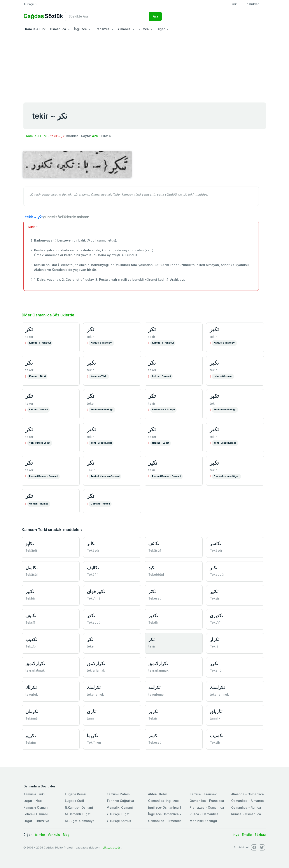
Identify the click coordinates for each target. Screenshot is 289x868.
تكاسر (215, 544)
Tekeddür (94, 622)
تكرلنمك (217, 687)
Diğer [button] (161, 29)
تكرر (214, 664)
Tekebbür (217, 574)
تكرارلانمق (158, 664)
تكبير (30, 592)
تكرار (215, 640)
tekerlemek (95, 694)
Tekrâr (215, 646)
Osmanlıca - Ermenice (165, 821)
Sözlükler (252, 4)
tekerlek (32, 694)
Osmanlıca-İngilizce (163, 801)
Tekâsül (32, 574)
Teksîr (215, 598)
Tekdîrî (215, 622)
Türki (234, 4)
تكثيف (31, 616)
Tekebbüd (156, 574)
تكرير (153, 712)
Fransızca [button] (102, 29)
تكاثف (154, 544)
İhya (236, 835)
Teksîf (30, 622)
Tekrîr (153, 718)
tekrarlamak (96, 670)
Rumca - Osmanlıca (246, 814)
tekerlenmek (219, 694)
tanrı (90, 718)
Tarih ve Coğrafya (120, 801)
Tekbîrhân (95, 598)
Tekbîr (30, 598)
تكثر (152, 592)
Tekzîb (31, 646)
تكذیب (31, 640)
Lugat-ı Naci (33, 801)
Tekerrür (216, 670)
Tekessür (155, 598)
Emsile (247, 835)
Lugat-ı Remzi (76, 794)
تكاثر (91, 544)
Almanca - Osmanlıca (248, 794)
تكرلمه (154, 687)
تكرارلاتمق (35, 664)
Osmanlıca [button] (58, 29)
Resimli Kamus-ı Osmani (44, 476)
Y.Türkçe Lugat (118, 814)
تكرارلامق (96, 664)
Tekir (91, 470)
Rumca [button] (144, 29)
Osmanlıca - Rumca (246, 807)
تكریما (92, 736)
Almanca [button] (124, 29)
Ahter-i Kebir (158, 794)
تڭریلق (216, 712)
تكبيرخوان (96, 592)
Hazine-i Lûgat (161, 443)
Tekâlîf (92, 574)
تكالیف (93, 568)
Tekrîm (31, 742)
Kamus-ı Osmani (36, 807)
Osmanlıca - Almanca (248, 801)
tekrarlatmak (35, 670)
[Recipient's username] (107, 16)
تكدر (91, 616)
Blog (66, 835)
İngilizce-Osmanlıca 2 (165, 814)
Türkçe (29, 4)
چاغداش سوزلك (112, 848)
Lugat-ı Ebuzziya (36, 821)
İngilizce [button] (80, 29)
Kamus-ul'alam (118, 794)
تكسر (153, 736)
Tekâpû (31, 550)
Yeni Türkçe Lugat (40, 443)
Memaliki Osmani (120, 807)
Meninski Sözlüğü (203, 821)
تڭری (92, 712)
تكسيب (217, 736)
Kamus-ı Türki (36, 29)
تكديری (216, 616)
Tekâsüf (155, 550)
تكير (214, 329)
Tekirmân (32, 718)
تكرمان (32, 712)
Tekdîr (153, 622)
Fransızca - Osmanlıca (207, 807)
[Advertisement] (145, 67)
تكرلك (31, 687)
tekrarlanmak (158, 670)
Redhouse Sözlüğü (102, 410)
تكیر (214, 396)
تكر (29, 329)
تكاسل (32, 568)
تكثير (214, 592)
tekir (90, 337)
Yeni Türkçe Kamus (225, 443)
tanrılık (215, 718)
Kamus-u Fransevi (40, 343)
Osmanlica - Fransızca (207, 801)
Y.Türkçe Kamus (119, 821)
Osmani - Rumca (39, 504)
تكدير (153, 616)
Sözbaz (260, 835)
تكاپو (30, 544)
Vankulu (54, 835)
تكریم (31, 736)
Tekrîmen (94, 742)
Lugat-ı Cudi (74, 801)
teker (29, 337)
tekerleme (156, 694)
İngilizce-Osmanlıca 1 (165, 807)
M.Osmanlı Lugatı (78, 814)
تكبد (152, 568)
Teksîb (215, 742)
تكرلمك (94, 687)
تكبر (214, 568)
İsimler (40, 835)
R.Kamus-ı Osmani (79, 807)
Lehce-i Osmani (161, 376)
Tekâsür (93, 550)
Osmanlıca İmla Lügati (226, 476)
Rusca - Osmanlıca (204, 814)
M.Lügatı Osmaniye (80, 821)
